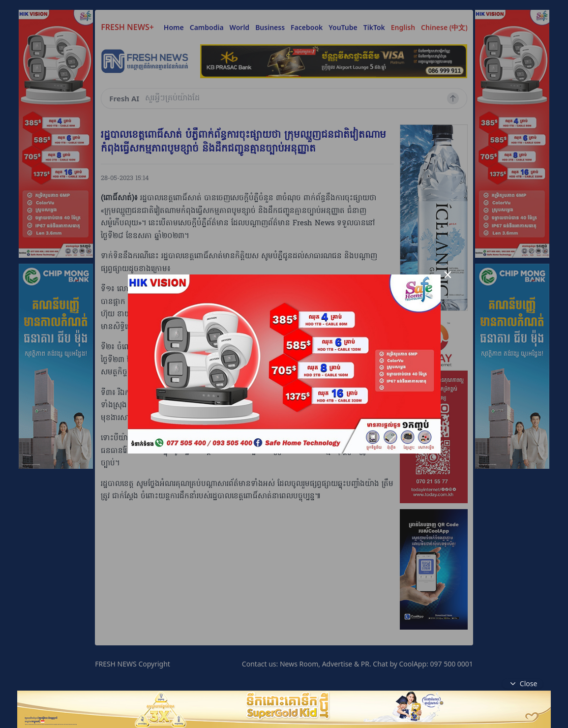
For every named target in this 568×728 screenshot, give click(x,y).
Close (523, 684)
